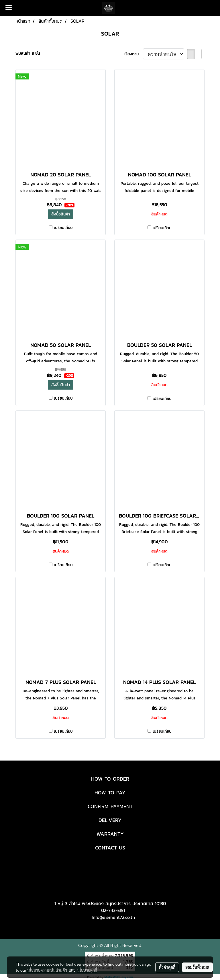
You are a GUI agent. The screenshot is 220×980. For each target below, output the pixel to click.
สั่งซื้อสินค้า (61, 214)
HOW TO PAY (110, 793)
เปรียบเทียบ (63, 228)
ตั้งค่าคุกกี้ (167, 967)
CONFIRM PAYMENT (110, 806)
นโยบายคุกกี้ (87, 970)
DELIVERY (110, 820)
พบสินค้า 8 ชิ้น (28, 54)
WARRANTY (110, 834)
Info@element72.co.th (113, 917)
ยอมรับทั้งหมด (197, 967)
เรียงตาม (134, 54)
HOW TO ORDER (110, 779)
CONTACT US (110, 848)
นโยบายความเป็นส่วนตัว (47, 970)
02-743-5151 (113, 910)
